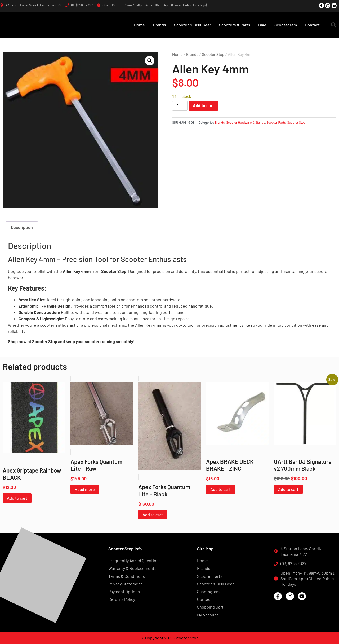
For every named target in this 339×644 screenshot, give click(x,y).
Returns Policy (122, 599)
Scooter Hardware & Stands (246, 123)
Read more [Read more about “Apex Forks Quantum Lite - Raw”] (85, 489)
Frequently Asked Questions (135, 560)
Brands (159, 25)
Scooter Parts (276, 123)
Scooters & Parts (235, 25)
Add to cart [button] (17, 498)
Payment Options (124, 591)
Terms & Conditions (127, 576)
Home (139, 25)
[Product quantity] (180, 106)
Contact (312, 25)
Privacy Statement (125, 584)
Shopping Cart (210, 607)
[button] (334, 25)
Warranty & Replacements (132, 568)
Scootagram (286, 25)
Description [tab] (22, 227)
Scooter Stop (213, 55)
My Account (208, 615)
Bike (262, 25)
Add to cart (203, 106)
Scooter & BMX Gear (193, 25)
